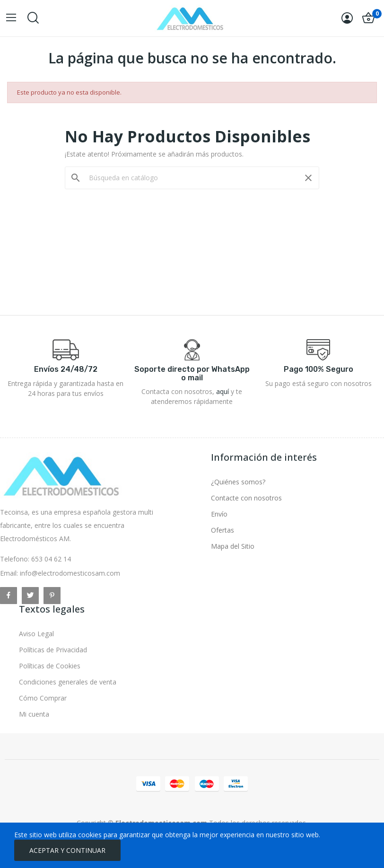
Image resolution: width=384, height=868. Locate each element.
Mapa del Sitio (233, 546)
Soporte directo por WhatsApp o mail (192, 373)
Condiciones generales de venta (68, 682)
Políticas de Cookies (50, 666)
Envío (219, 514)
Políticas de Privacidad (53, 650)
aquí (223, 391)
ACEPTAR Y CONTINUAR (67, 850)
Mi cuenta (34, 714)
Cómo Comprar (43, 698)
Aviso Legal (36, 634)
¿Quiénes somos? (238, 482)
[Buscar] (192, 178)
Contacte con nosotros (246, 498)
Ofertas (223, 530)
